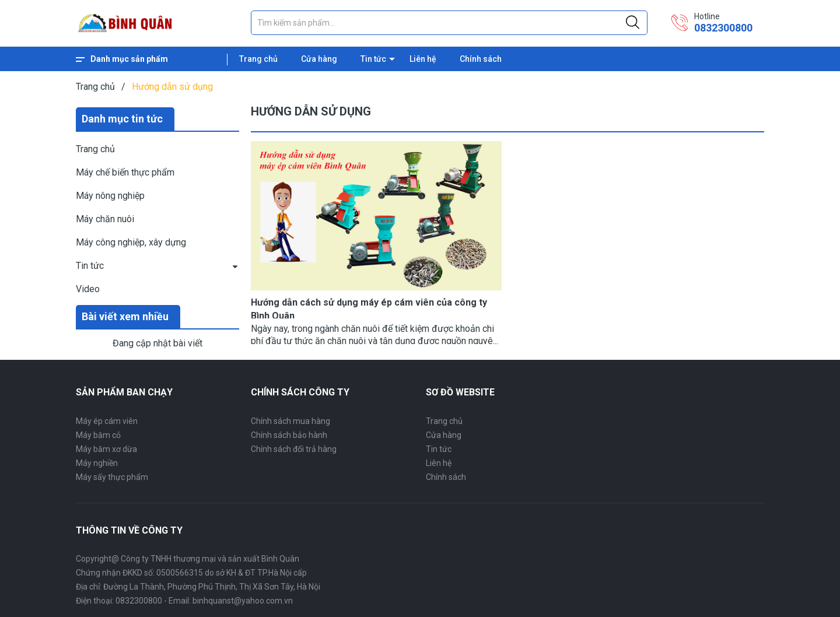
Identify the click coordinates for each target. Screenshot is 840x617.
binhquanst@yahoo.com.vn (243, 601)
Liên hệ (423, 59)
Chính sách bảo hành (289, 435)
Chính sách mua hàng (290, 421)
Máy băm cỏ (98, 435)
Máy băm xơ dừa (106, 449)
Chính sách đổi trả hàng (294, 449)
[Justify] (633, 23)
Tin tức (373, 59)
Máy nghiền (97, 463)
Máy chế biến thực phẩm (125, 172)
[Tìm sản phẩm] (449, 23)
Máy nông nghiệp (110, 196)
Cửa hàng (319, 59)
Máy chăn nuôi (105, 219)
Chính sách (481, 59)
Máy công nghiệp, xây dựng (131, 242)
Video (88, 289)
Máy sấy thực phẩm (112, 477)
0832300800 (723, 28)
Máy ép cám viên (107, 421)
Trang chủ (258, 59)
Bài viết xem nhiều (125, 316)
